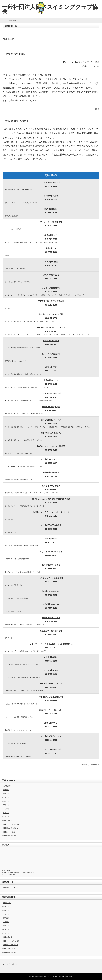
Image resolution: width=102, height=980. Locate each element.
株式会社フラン (51, 723)
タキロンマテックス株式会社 (51, 578)
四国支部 (6, 813)
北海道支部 (7, 786)
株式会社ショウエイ (51, 341)
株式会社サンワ (51, 235)
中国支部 (6, 809)
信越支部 (6, 794)
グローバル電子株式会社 (51, 749)
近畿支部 (6, 805)
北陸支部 (6, 797)
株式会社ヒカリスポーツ (51, 433)
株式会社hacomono (51, 604)
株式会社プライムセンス (51, 736)
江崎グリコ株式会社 (51, 275)
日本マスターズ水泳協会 (11, 824)
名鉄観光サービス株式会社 (51, 631)
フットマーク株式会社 (51, 182)
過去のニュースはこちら (11, 888)
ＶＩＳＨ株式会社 (51, 657)
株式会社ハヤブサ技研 (51, 486)
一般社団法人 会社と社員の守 (51, 697)
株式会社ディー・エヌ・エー (51, 710)
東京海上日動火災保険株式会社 (51, 301)
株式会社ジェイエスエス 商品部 (51, 446)
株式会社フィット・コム (51, 459)
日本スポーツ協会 (9, 832)
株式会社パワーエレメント (51, 684)
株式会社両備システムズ (51, 420)
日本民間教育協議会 (10, 836)
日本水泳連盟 (8, 820)
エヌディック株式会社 (51, 354)
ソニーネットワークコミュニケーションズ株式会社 (51, 644)
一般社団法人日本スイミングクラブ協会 (49, 977)
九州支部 (6, 817)
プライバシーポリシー (11, 964)
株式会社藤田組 (51, 209)
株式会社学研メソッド (51, 618)
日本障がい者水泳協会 (11, 828)
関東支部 (6, 790)
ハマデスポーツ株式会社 (51, 393)
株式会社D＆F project (51, 407)
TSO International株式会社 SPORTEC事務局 (51, 499)
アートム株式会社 (51, 670)
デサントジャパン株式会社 (51, 222)
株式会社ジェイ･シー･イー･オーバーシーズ (51, 512)
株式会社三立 (51, 367)
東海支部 (6, 801)
